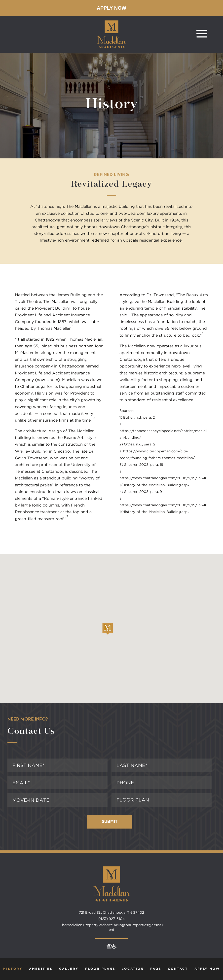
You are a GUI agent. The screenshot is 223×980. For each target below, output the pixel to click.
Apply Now (112, 8)
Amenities (41, 969)
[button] (108, 629)
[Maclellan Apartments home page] (111, 908)
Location (133, 969)
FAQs (156, 969)
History (13, 969)
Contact (178, 969)
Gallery (69, 969)
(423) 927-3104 (111, 919)
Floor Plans (100, 969)
